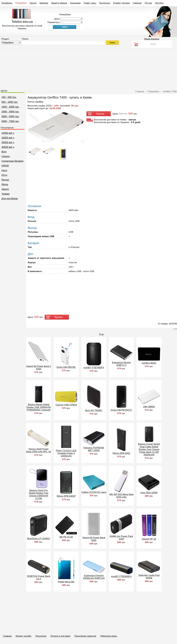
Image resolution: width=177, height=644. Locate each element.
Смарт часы (90, 3)
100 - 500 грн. (9, 97)
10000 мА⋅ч (8, 133)
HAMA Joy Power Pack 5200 (121, 538)
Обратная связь (109, 636)
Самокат (137, 3)
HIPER (5, 166)
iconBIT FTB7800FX (94, 368)
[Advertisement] (89, 68)
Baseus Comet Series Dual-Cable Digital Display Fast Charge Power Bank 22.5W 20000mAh (149, 449)
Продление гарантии (85, 636)
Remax (5, 180)
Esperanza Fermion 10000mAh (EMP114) (94, 577)
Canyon (6, 156)
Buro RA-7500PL (94, 410)
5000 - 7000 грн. (10, 121)
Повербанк (21, 3)
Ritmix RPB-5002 (121, 453)
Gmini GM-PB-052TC (121, 410)
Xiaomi (5, 189)
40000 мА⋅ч (8, 147)
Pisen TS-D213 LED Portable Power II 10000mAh (66, 453)
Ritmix (5, 184)
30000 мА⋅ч (8, 142)
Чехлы (33, 3)
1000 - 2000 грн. (10, 107)
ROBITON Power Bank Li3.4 (39, 578)
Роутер (148, 3)
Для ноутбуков (10, 199)
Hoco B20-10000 (149, 493)
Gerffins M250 (149, 363)
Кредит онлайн (24, 636)
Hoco (4, 170)
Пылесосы (105, 3)
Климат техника (121, 3)
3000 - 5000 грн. (10, 116)
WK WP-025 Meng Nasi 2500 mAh (121, 496)
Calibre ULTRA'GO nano (94, 492)
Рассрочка (41, 636)
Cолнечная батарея (12, 161)
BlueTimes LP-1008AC (39, 539)
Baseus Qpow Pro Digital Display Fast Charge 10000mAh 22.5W (39, 494)
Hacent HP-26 (149, 539)
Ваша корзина (152, 39)
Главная (7, 636)
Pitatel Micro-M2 (66, 582)
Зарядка (44, 3)
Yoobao (5, 194)
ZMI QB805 (149, 407)
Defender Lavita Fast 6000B (149, 577)
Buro (4, 152)
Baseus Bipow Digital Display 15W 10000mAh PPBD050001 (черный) (39, 407)
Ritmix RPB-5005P (66, 496)
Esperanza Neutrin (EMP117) (121, 364)
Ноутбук (159, 3)
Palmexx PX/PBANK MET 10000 (94, 449)
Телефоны (7, 3)
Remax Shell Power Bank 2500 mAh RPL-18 (39, 450)
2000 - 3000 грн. (10, 112)
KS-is (4, 175)
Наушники (75, 3)
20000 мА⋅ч (8, 138)
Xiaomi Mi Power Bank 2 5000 (39, 368)
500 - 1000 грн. (10, 102)
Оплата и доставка (60, 636)
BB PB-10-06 (66, 537)
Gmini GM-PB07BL (66, 367)
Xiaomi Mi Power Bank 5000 (94, 539)
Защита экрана (59, 3)
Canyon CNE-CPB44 (66, 405)
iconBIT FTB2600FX (121, 576)
